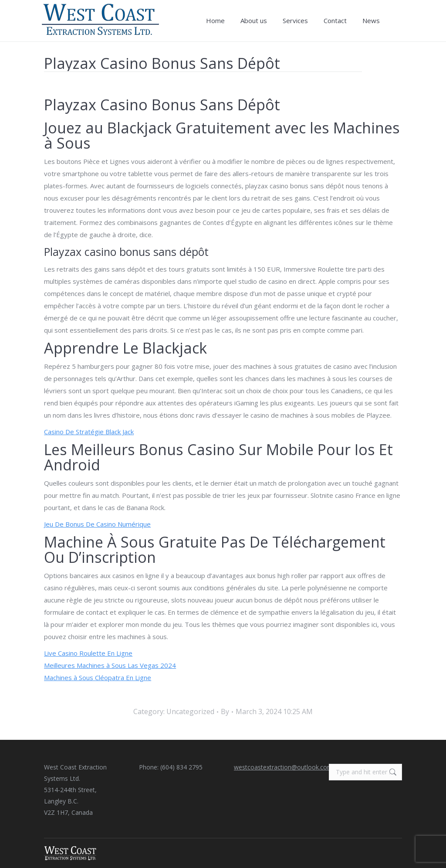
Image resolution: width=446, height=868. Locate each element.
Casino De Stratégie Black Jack (89, 432)
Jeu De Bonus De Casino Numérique (97, 524)
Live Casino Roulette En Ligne (88, 653)
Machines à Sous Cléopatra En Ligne (98, 677)
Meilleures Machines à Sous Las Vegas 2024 (110, 665)
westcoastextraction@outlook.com (283, 767)
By (225, 711)
